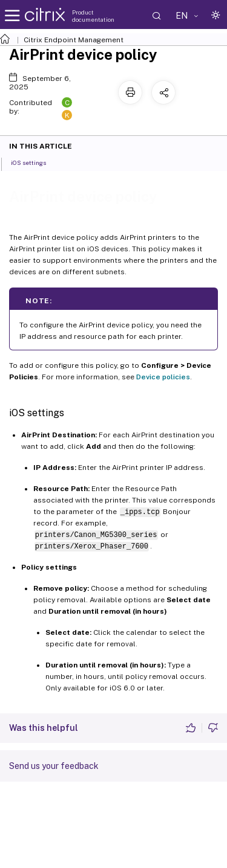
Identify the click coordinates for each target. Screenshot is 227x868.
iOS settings (35, 162)
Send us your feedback (54, 766)
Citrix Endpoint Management (74, 40)
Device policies (163, 377)
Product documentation (93, 16)
